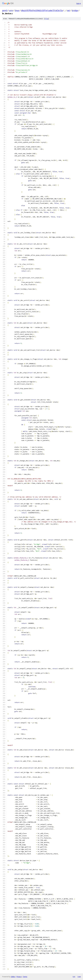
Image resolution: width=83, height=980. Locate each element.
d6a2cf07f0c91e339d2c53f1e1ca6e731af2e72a (42, 10)
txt (74, 977)
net (68, 10)
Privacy (19, 977)
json (79, 977)
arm (11, 10)
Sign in (79, 3)
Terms (25, 977)
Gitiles (13, 977)
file (46, 19)
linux (17, 10)
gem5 (5, 10)
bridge (75, 10)
